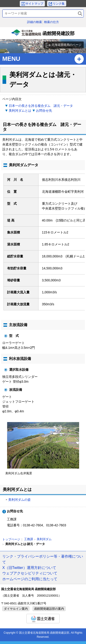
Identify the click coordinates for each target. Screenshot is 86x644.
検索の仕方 (51, 22)
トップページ (11, 539)
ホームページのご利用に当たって (30, 579)
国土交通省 (43, 619)
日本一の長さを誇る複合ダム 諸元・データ (41, 106)
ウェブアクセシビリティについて (30, 573)
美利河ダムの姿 (19, 500)
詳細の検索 (35, 22)
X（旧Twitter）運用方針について (29, 568)
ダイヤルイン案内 (16, 609)
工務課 (29, 539)
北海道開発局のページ (67, 45)
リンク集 (59, 4)
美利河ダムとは (20, 111)
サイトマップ (34, 4)
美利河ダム (44, 539)
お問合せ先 (44, 111)
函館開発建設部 (43, 34)
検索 (80, 13)
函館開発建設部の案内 (49, 609)
